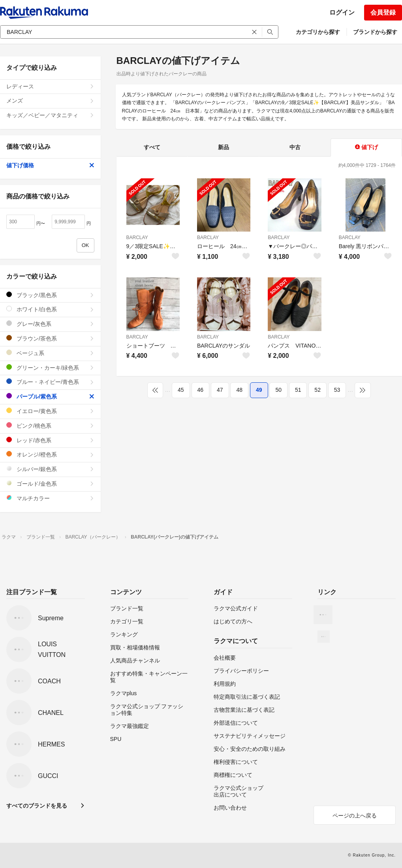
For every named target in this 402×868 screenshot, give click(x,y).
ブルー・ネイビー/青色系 (50, 382)
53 (337, 390)
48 (239, 390)
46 (201, 390)
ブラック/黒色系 (50, 295)
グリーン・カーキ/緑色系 (50, 368)
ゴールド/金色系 (50, 484)
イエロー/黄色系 (50, 411)
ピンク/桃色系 (50, 426)
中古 (295, 147)
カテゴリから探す (318, 32)
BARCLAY (137, 238)
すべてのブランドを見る (37, 806)
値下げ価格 (50, 165)
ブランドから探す (375, 32)
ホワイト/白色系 (50, 309)
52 (317, 390)
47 (220, 390)
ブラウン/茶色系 (50, 338)
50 (278, 390)
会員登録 (383, 12)
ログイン (342, 12)
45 (181, 390)
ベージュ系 (50, 353)
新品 (224, 147)
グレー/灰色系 (50, 324)
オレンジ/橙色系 (50, 454)
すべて (152, 147)
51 (298, 390)
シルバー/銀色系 (50, 469)
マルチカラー (50, 498)
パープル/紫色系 (50, 396)
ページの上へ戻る (355, 816)
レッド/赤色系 (50, 440)
